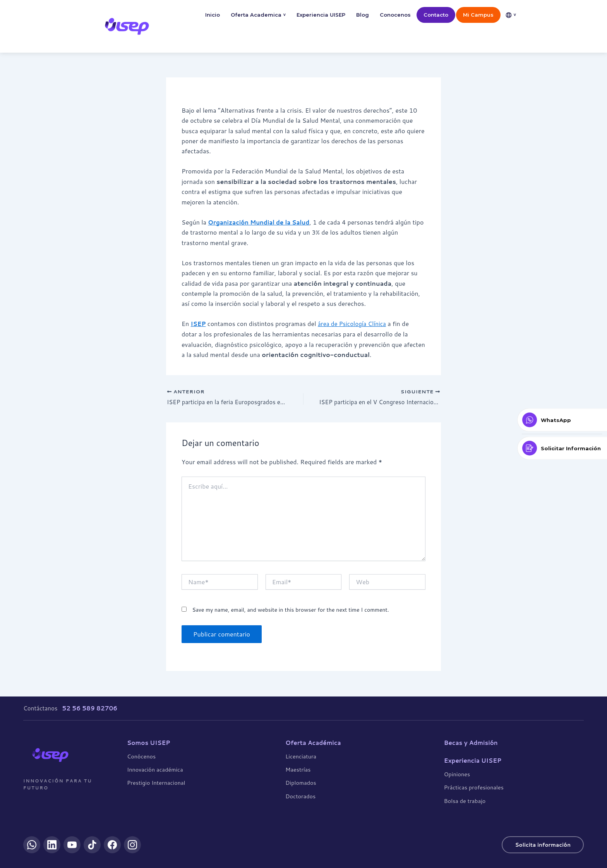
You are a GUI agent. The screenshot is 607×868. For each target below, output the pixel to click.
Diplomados (301, 783)
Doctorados (300, 796)
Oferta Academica (258, 15)
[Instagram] (132, 845)
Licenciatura (301, 756)
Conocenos (395, 15)
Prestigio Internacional (156, 783)
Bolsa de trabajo (465, 800)
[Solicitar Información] (562, 448)
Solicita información (541, 845)
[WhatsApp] (32, 845)
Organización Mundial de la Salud (262, 222)
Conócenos (141, 756)
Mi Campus (478, 15)
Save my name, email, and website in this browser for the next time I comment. (290, 611)
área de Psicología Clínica (355, 323)
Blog (363, 15)
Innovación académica (155, 769)
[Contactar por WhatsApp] (562, 420)
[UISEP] (50, 755)
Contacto (436, 15)
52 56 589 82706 (90, 708)
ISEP (199, 323)
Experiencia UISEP (321, 15)
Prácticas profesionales (474, 787)
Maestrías (298, 769)
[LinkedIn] (52, 845)
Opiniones (457, 774)
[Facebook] (112, 845)
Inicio (213, 15)
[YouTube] (72, 845)
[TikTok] (92, 845)
